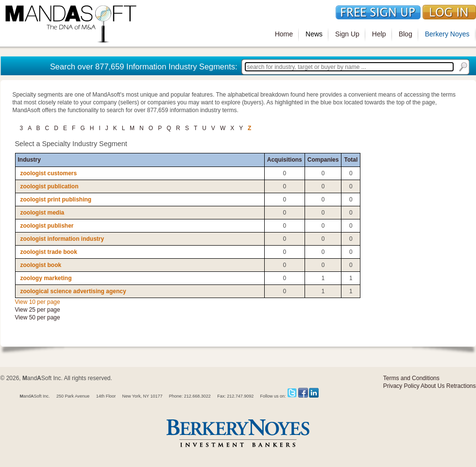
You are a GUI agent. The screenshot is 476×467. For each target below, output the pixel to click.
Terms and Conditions (411, 378)
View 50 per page (38, 317)
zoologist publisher (47, 226)
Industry (29, 160)
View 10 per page (38, 302)
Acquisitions (285, 160)
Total (351, 160)
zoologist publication (50, 186)
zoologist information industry (62, 239)
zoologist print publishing (56, 200)
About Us (433, 386)
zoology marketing (46, 278)
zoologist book (41, 265)
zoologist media (42, 213)
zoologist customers (49, 173)
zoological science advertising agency (73, 291)
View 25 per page (38, 310)
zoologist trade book (49, 252)
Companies (323, 160)
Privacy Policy (401, 386)
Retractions (461, 386)
